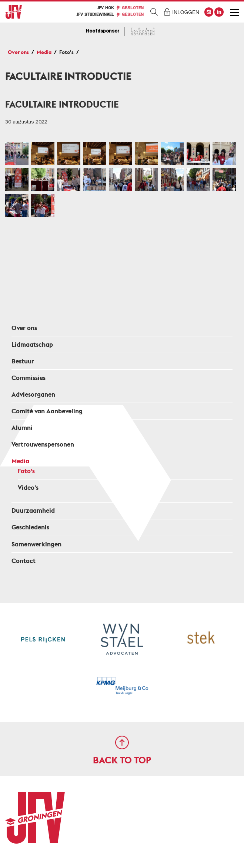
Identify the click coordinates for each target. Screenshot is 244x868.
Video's (28, 488)
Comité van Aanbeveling (47, 411)
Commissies (29, 378)
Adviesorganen (33, 395)
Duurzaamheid (33, 511)
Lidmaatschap (32, 345)
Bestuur (23, 361)
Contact (24, 561)
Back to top (122, 760)
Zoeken (154, 12)
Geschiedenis (30, 527)
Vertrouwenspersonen (43, 445)
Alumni (22, 428)
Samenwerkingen (36, 544)
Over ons (18, 52)
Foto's (66, 52)
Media (44, 52)
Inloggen (186, 12)
